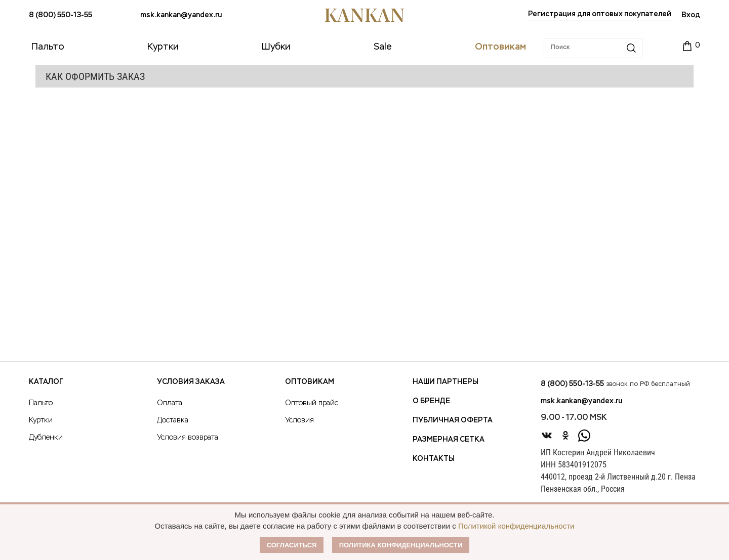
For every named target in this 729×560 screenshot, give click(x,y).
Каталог (46, 382)
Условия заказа (191, 382)
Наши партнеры (445, 382)
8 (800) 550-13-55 (60, 15)
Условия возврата (188, 438)
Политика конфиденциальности (401, 545)
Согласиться (292, 545)
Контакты (434, 459)
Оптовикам (310, 382)
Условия (299, 420)
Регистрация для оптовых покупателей (600, 14)
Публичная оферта (453, 420)
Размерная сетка (449, 440)
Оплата (170, 403)
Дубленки (46, 438)
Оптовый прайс (312, 403)
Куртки (41, 420)
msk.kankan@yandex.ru (181, 15)
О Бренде (431, 401)
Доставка (173, 420)
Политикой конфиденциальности (516, 526)
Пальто (41, 403)
